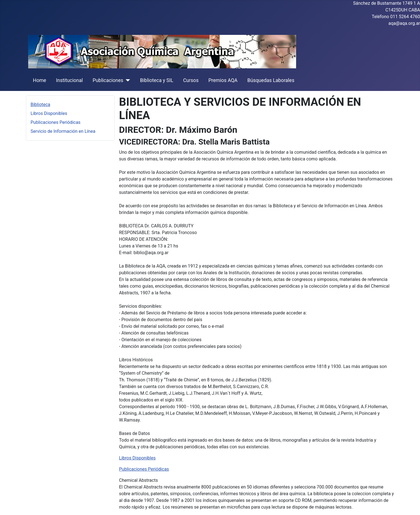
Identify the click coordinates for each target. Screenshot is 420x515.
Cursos (191, 80)
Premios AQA (223, 80)
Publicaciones (108, 80)
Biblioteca (41, 104)
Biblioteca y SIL (157, 80)
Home (39, 80)
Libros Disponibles (49, 113)
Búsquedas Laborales (271, 80)
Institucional (69, 80)
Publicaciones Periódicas (56, 122)
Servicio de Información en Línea (63, 131)
